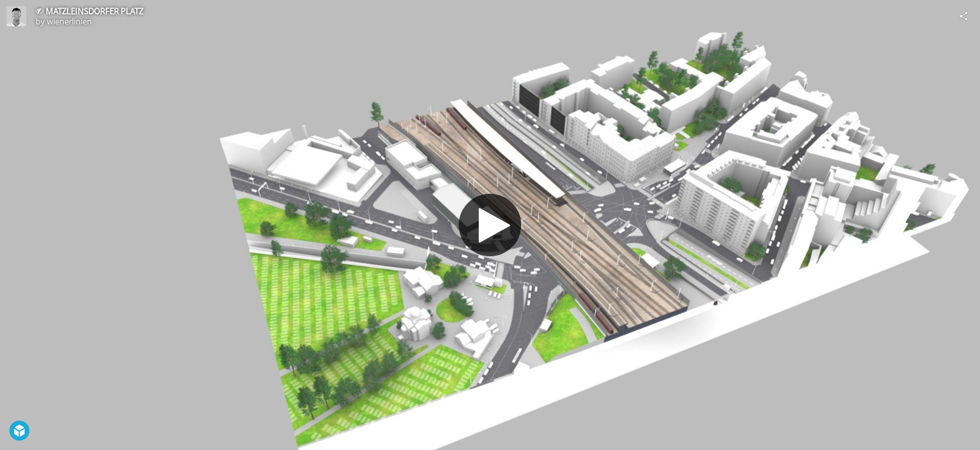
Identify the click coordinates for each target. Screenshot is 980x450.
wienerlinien (69, 21)
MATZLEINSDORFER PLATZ (94, 11)
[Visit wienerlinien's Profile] (16, 16)
